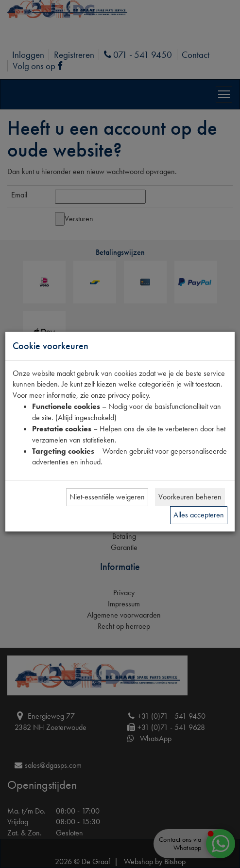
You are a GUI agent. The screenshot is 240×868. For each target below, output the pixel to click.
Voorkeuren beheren (190, 497)
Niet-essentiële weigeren (107, 497)
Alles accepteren (199, 515)
